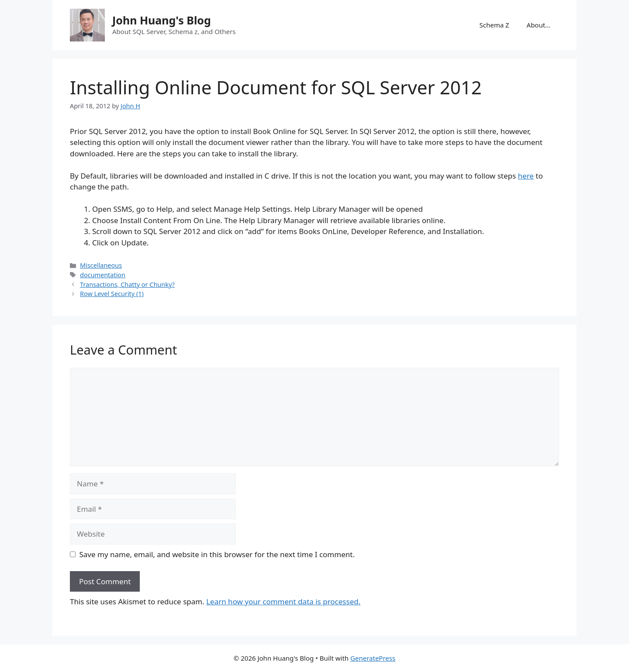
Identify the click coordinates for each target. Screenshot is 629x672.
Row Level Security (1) (112, 294)
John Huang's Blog (162, 20)
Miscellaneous (101, 265)
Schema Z (494, 25)
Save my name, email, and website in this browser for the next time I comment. (217, 554)
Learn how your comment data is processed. (283, 601)
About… (539, 25)
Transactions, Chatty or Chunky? (127, 284)
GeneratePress (373, 658)
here (526, 176)
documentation (103, 275)
